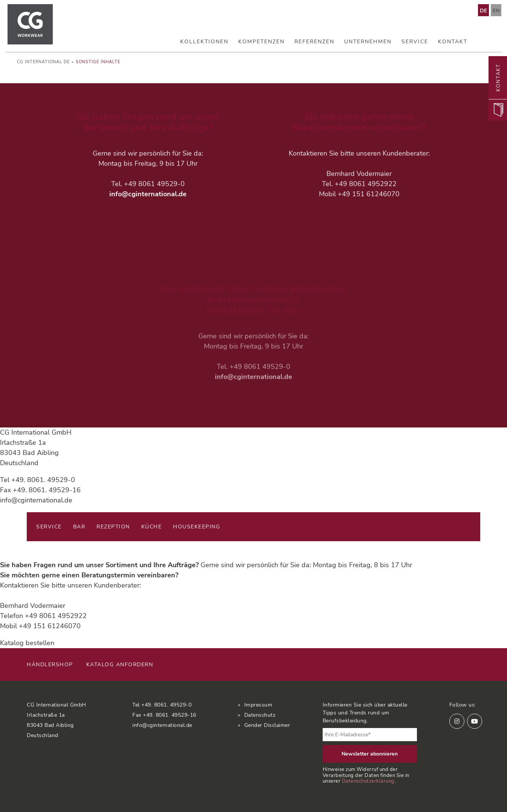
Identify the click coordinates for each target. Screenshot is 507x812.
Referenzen (314, 42)
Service (415, 42)
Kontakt (453, 42)
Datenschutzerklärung (368, 781)
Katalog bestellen (27, 643)
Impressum (258, 705)
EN (496, 11)
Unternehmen (368, 42)
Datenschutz (260, 715)
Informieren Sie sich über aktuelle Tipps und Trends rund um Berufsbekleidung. (365, 713)
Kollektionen (204, 42)
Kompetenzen (261, 42)
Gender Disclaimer (267, 725)
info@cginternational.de (148, 195)
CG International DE (43, 62)
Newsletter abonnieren (370, 754)
